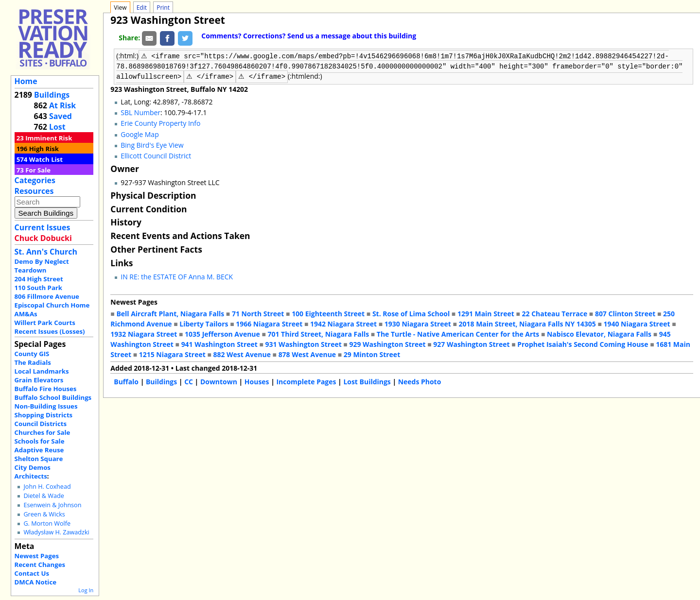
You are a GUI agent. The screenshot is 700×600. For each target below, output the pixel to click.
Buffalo (126, 381)
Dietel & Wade (44, 496)
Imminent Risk (49, 138)
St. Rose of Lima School (411, 313)
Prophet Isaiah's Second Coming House (583, 343)
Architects (31, 476)
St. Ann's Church (46, 252)
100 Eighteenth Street (328, 313)
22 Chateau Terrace (555, 313)
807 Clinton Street (625, 313)
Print (163, 8)
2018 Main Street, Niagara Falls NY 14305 (527, 323)
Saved (61, 116)
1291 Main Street (486, 313)
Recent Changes (40, 565)
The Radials (33, 362)
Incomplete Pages (306, 381)
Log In (86, 590)
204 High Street (39, 279)
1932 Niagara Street (144, 333)
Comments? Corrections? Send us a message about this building (309, 36)
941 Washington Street (219, 343)
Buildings (52, 95)
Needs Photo (420, 381)
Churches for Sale (43, 432)
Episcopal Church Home (52, 305)
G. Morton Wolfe (47, 523)
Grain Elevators (39, 380)
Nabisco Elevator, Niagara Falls (599, 333)
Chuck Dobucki (43, 238)
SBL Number (140, 111)
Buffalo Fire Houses (46, 389)
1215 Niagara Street (172, 353)
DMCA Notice (35, 582)
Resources (34, 191)
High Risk (44, 149)
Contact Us (32, 573)
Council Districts (41, 424)
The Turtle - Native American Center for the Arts (458, 333)
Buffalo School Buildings (53, 397)
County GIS (32, 354)
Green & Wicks (44, 514)
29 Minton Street (372, 353)
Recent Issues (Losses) (50, 331)
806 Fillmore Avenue (47, 296)
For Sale (38, 170)
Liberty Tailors (204, 323)
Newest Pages (37, 556)
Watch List (46, 159)
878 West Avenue (307, 353)
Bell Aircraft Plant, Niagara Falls (170, 313)
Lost (57, 127)
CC (189, 381)
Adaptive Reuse (39, 450)
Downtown (219, 381)
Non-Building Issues (46, 406)
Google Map (140, 133)
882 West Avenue (242, 353)
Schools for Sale (40, 441)
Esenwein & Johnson (52, 505)
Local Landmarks (42, 371)
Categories (35, 180)
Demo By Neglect (42, 261)
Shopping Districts (44, 415)
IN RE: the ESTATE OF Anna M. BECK (177, 276)
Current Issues (43, 227)
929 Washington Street (387, 343)
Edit (142, 8)
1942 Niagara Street (343, 323)
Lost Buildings (367, 381)
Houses (257, 381)
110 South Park (39, 288)
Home (26, 81)
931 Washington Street (304, 343)
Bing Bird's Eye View (152, 144)
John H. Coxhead (47, 487)
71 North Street (258, 313)
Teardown (31, 270)
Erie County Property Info (160, 122)
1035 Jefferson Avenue (222, 333)
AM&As (26, 314)
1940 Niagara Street (637, 323)
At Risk (62, 105)
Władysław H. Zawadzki (56, 532)
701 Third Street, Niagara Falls (319, 333)
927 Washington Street (471, 343)
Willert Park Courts (45, 323)
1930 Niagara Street (418, 323)
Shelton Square (39, 459)
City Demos (33, 467)
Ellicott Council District (156, 155)
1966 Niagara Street (269, 323)
